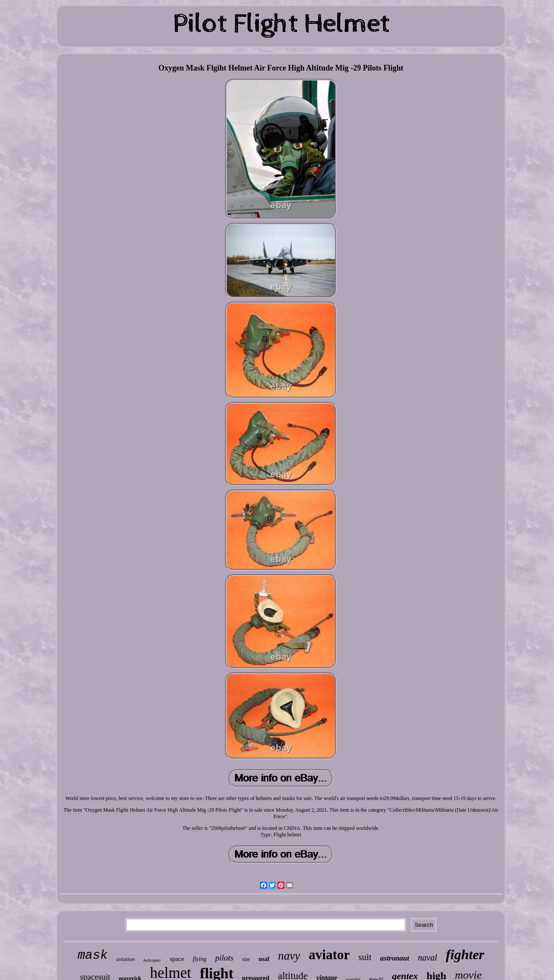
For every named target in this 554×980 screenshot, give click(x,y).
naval (427, 958)
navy (289, 956)
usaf (264, 959)
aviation (126, 959)
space (177, 959)
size (246, 959)
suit (365, 957)
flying (200, 959)
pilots (224, 958)
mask (93, 956)
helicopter (152, 960)
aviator (329, 955)
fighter (465, 954)
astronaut (395, 958)
